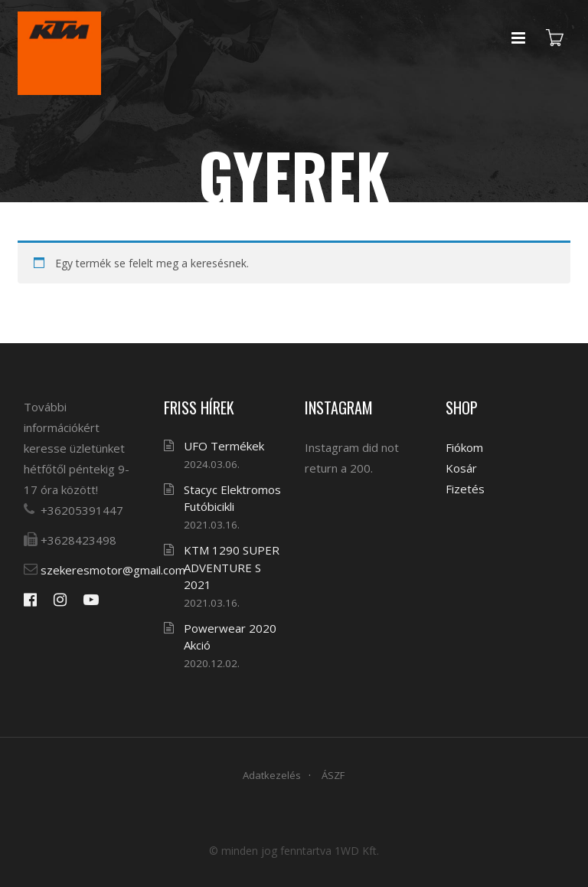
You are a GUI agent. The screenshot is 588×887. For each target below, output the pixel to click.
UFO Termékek (224, 446)
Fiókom (464, 447)
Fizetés (465, 489)
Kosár (461, 468)
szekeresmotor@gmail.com (113, 570)
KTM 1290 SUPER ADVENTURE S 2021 (232, 567)
